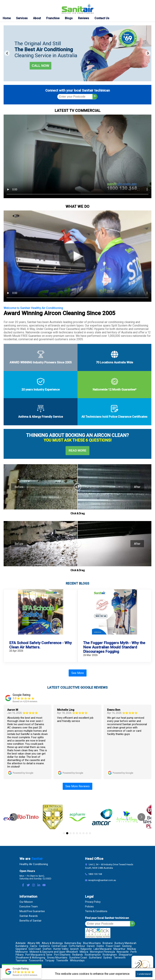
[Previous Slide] (7, 53)
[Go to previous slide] (14, 817)
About (37, 18)
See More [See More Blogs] (78, 673)
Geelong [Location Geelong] (127, 946)
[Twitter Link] (28, 885)
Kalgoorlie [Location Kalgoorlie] (86, 949)
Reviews (84, 18)
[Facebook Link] (23, 885)
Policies (89, 907)
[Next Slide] (148, 53)
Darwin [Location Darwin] (91, 946)
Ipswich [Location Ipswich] (75, 949)
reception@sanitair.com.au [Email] (102, 880)
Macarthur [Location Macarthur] (119, 949)
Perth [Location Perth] (134, 952)
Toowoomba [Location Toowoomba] (36, 960)
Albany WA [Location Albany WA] (34, 943)
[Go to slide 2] (67, 833)
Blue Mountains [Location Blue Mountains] (92, 943)
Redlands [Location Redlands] (78, 955)
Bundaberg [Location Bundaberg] (22, 946)
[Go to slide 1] (64, 833)
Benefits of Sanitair (31, 921)
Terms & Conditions (96, 911)
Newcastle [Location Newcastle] (123, 952)
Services (22, 18)
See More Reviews (77, 786)
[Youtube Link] (44, 885)
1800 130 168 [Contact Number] (95, 874)
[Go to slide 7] (83, 833)
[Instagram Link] (34, 885)
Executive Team (29, 907)
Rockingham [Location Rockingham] (110, 955)
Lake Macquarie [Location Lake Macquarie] (103, 949)
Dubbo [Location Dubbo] (100, 946)
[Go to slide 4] (74, 833)
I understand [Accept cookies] (144, 974)
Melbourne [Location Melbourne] (22, 952)
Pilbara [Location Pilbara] (20, 955)
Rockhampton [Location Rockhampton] (93, 955)
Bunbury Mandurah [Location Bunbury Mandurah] (125, 943)
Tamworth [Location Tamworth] (120, 958)
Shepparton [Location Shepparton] (125, 955)
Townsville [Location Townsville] (62, 960)
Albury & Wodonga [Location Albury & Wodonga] (52, 943)
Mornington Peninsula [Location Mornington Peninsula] (102, 952)
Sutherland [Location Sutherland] (95, 958)
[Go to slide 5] (77, 833)
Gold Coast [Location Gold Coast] (35, 949)
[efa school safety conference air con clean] (41, 612)
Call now (41, 66)
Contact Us (102, 18)
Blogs (69, 18)
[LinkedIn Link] (39, 885)
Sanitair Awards (29, 916)
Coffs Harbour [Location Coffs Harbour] (77, 946)
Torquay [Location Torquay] (50, 960)
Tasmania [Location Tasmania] (21, 960)
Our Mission (26, 902)
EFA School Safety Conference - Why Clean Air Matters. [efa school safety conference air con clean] (40, 645)
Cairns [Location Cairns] (34, 946)
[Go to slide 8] (87, 833)
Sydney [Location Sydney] (108, 958)
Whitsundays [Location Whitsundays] (77, 960)
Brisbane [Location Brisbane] (108, 943)
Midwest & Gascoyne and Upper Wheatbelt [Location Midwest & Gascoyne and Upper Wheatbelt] (54, 952)
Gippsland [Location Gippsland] (21, 949)
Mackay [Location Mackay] (132, 949)
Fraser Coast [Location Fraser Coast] (113, 946)
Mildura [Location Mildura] (84, 952)
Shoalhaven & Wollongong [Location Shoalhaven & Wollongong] (30, 958)
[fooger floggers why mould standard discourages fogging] (115, 612)
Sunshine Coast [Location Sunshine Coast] (78, 958)
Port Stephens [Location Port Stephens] (62, 955)
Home (7, 18)
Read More (77, 451)
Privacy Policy (93, 902)
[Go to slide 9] (90, 833)
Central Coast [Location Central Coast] (59, 946)
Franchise (53, 18)
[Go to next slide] (141, 817)
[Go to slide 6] (80, 833)
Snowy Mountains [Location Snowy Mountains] (57, 958)
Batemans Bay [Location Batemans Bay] (73, 943)
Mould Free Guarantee (32, 911)
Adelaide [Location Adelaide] (21, 943)
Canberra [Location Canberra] (44, 946)
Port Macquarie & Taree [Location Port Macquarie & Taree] (39, 955)
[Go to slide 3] (70, 833)
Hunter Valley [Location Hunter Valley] (61, 949)
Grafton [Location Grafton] (47, 949)
